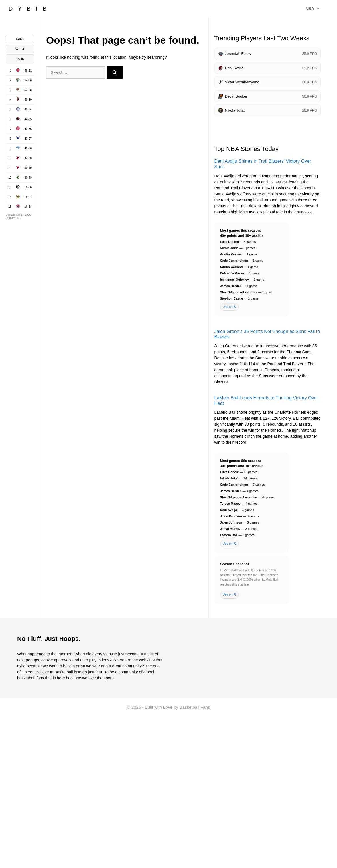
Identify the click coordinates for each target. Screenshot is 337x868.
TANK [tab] (20, 59)
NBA (313, 9)
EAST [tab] (20, 39)
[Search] (115, 73)
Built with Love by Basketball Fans (178, 707)
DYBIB (30, 9)
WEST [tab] (20, 49)
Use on (230, 307)
